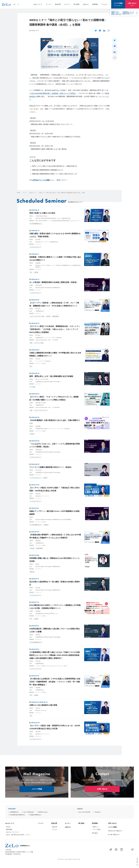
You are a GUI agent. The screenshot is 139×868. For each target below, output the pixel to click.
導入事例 (76, 4)
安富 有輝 (38, 732)
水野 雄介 (38, 635)
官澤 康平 (38, 661)
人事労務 (36, 272)
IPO (31, 272)
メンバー (49, 4)
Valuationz (98, 812)
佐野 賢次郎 (39, 285)
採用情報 (95, 4)
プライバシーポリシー (115, 831)
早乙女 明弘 (45, 379)
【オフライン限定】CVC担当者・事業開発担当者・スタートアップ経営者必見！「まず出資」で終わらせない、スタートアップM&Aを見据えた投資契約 (55, 329)
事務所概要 (9, 829)
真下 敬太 (38, 335)
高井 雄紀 (45, 216)
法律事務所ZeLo (14, 812)
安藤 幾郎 (38, 263)
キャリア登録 (96, 829)
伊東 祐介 (38, 359)
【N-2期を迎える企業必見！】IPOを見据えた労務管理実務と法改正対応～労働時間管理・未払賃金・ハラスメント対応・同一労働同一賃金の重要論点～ (55, 682)
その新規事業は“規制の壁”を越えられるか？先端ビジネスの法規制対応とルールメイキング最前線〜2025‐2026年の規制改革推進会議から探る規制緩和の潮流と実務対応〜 (55, 655)
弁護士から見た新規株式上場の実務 (43, 705)
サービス (55, 829)
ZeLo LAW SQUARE (85, 812)
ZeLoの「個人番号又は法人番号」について (18, 835)
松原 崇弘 (38, 309)
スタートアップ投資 (39, 343)
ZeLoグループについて (12, 832)
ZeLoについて (38, 4)
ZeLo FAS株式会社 (29, 812)
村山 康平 (44, 403)
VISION (8, 827)
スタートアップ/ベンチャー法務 (37, 316)
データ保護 (33, 387)
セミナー (67, 4)
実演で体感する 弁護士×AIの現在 (42, 213)
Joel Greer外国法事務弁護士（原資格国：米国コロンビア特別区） (54, 93)
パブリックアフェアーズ (35, 669)
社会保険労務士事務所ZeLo (18, 815)
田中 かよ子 (39, 379)
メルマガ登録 (118, 4)
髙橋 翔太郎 (39, 450)
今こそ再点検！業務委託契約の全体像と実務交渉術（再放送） (54, 282)
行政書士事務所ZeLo (35, 815)
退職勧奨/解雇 (55, 316)
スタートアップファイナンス (41, 410)
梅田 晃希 (38, 403)
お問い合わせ (132, 4)
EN (26, 5)
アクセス (104, 4)
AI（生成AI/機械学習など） (36, 224)
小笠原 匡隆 (39, 216)
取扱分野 (58, 4)
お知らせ (86, 4)
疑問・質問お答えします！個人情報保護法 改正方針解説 (51, 376)
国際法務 (46, 525)
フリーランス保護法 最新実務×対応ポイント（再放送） (51, 467)
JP (22, 5)
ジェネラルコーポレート (35, 247)
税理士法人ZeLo (43, 812)
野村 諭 (37, 564)
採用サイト (96, 827)
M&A (31, 343)
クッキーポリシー (114, 835)
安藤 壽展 (38, 541)
